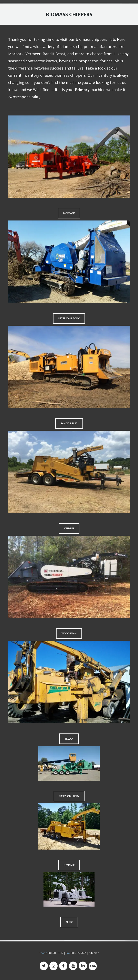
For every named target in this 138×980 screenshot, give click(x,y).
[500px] (93, 966)
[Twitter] (44, 966)
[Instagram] (53, 966)
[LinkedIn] (83, 966)
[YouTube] (73, 966)
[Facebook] (63, 966)
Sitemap (94, 953)
